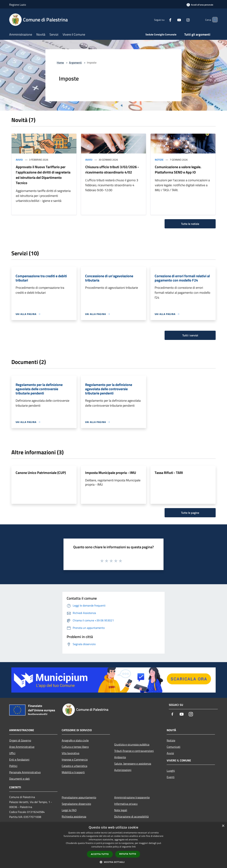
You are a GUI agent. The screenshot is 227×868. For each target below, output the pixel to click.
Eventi (171, 777)
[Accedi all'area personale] (200, 5)
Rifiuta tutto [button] (128, 854)
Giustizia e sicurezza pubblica (132, 744)
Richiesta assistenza (74, 816)
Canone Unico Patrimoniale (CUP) (41, 473)
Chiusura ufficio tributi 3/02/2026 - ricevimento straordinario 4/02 (112, 170)
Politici (13, 766)
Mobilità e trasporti (73, 772)
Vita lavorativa (70, 753)
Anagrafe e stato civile (75, 740)
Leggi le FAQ (69, 810)
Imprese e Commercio (75, 759)
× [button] (223, 826)
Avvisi (19, 160)
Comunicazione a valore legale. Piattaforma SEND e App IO (178, 170)
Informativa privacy (126, 804)
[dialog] (113, 845)
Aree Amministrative (22, 747)
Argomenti (75, 62)
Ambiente (120, 757)
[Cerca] (214, 20)
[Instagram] (182, 20)
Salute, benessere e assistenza (133, 764)
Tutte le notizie (190, 224)
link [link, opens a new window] (134, 847)
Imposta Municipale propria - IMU (111, 473)
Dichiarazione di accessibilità (131, 816)
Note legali (121, 810)
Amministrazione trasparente (132, 797)
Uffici (12, 753)
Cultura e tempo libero (75, 747)
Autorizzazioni (123, 770)
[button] (113, 862)
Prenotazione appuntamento (79, 797)
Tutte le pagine (190, 513)
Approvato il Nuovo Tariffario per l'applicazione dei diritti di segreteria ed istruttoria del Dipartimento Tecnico (43, 175)
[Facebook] (164, 20)
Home (60, 62)
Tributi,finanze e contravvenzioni (134, 751)
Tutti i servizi (190, 335)
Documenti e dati (20, 779)
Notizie (159, 160)
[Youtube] (173, 20)
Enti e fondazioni (19, 759)
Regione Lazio (18, 5)
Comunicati (174, 747)
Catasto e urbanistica (74, 766)
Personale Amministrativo (25, 772)
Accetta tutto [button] (100, 854)
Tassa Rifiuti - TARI (169, 473)
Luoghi (171, 771)
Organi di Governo (20, 740)
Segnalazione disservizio (76, 804)
